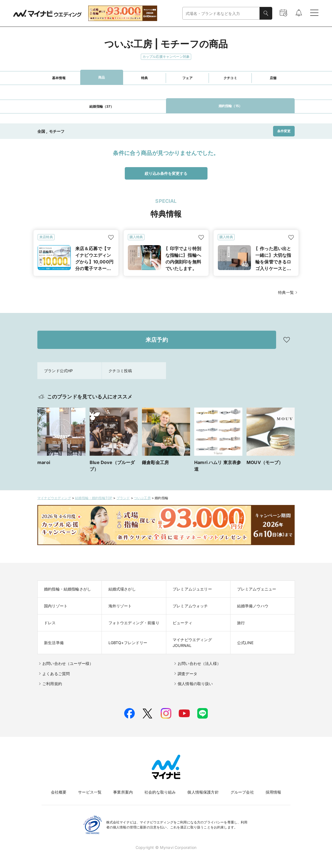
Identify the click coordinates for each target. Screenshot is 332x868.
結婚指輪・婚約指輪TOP (94, 498)
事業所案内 (123, 792)
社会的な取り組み (160, 792)
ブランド (123, 498)
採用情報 (273, 792)
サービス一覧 (90, 792)
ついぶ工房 (142, 498)
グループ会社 (242, 792)
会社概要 (59, 792)
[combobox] (221, 13)
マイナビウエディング (54, 498)
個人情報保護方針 (203, 792)
